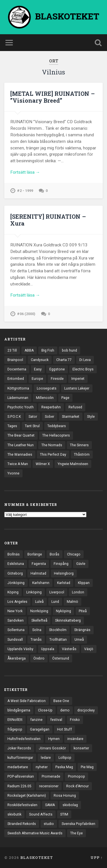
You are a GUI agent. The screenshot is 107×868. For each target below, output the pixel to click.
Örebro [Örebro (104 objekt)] (39, 658)
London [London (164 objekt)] (78, 592)
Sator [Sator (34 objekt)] (33, 417)
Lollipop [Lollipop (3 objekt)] (65, 758)
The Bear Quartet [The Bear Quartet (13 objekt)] (21, 435)
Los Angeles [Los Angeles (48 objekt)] (17, 602)
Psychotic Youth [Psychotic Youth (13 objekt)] (21, 407)
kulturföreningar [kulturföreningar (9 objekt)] (20, 758)
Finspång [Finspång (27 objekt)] (61, 564)
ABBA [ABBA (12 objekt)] (29, 350)
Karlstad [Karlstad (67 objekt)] (64, 583)
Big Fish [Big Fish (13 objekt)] (48, 350)
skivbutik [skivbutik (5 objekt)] (14, 814)
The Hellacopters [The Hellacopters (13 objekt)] (56, 435)
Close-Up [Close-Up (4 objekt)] (45, 710)
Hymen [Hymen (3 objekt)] (54, 739)
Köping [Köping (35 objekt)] (13, 592)
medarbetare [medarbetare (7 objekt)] (18, 767)
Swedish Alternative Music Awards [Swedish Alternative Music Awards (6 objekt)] (35, 833)
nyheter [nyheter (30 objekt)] (42, 767)
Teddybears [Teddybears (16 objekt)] (57, 426)
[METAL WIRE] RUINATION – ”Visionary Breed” (53, 97)
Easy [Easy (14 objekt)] (38, 369)
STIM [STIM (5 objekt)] (64, 814)
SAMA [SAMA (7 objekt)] (50, 805)
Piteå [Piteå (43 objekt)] (83, 611)
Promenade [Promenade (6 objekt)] (51, 776)
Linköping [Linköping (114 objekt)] (34, 592)
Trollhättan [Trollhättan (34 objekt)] (58, 640)
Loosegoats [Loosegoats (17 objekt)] (47, 388)
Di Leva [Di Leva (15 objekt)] (85, 360)
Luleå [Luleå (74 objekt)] (39, 602)
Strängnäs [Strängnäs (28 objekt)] (82, 630)
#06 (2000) (26, 314)
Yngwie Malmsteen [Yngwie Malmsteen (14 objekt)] (73, 464)
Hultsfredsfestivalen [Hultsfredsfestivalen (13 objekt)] (24, 739)
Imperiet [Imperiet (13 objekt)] (78, 379)
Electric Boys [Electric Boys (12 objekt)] (83, 369)
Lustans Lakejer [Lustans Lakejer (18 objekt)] (77, 388)
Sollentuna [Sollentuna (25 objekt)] (16, 630)
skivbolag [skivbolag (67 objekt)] (70, 805)
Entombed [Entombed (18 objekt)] (16, 379)
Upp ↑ (97, 857)
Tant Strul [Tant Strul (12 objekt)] (32, 426)
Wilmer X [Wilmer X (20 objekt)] (43, 464)
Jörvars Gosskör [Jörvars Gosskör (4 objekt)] (52, 748)
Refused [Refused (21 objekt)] (75, 407)
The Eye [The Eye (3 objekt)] (76, 833)
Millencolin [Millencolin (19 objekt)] (45, 398)
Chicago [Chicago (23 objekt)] (74, 554)
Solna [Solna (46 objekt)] (37, 630)
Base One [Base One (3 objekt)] (61, 701)
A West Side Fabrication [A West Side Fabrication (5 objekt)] (27, 701)
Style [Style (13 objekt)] (91, 417)
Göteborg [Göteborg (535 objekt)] (15, 573)
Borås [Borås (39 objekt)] (54, 554)
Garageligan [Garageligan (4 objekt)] (40, 729)
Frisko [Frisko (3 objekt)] (75, 720)
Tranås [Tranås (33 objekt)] (36, 640)
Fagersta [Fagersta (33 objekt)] (39, 564)
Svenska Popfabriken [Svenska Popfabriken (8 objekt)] (78, 824)
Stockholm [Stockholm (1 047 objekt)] (58, 630)
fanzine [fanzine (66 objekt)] (36, 720)
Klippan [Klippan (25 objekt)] (84, 583)
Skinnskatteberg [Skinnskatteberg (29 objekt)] (68, 620)
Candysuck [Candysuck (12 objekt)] (40, 360)
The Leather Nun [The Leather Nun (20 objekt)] (21, 445)
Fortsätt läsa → (25, 172)
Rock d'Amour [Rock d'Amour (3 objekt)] (77, 786)
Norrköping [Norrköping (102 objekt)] (39, 611)
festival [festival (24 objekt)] (56, 720)
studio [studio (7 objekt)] (49, 824)
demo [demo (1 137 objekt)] (65, 710)
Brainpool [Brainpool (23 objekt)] (15, 360)
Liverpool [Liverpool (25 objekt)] (57, 592)
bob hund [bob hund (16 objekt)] (69, 350)
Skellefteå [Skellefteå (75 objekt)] (39, 620)
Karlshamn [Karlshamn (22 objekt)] (41, 583)
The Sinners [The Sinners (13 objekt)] (79, 445)
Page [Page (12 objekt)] (65, 398)
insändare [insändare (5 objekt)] (75, 739)
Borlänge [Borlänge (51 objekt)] (35, 554)
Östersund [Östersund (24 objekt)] (61, 658)
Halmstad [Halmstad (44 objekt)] (38, 573)
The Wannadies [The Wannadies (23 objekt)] (20, 455)
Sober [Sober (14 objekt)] (50, 417)
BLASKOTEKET (37, 857)
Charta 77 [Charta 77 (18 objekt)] (64, 360)
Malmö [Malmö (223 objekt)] (72, 602)
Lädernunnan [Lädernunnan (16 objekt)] (18, 398)
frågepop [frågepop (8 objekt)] (15, 729)
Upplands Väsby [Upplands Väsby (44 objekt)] (20, 649)
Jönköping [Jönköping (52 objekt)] (16, 583)
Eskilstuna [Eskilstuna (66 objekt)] (16, 564)
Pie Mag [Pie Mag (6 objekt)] (87, 767)
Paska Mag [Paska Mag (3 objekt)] (64, 767)
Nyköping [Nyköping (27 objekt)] (63, 611)
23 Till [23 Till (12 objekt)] (12, 350)
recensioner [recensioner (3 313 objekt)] (49, 786)
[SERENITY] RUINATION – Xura (48, 220)
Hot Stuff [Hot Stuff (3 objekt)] (64, 729)
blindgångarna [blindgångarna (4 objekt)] (19, 710)
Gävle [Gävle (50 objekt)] (81, 564)
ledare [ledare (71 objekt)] (46, 758)
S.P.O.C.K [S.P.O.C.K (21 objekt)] (14, 417)
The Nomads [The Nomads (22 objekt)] (52, 445)
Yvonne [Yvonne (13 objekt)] (13, 473)
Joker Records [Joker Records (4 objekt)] (19, 748)
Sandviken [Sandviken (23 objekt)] (16, 620)
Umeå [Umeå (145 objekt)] (79, 640)
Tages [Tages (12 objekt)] (12, 426)
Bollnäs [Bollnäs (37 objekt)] (14, 554)
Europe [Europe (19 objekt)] (37, 379)
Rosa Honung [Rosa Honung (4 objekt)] (65, 796)
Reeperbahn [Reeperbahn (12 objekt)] (51, 407)
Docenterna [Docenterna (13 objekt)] (17, 369)
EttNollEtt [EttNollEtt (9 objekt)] (15, 720)
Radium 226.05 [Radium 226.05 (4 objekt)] (19, 786)
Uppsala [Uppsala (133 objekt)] (48, 649)
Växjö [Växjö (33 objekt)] (89, 649)
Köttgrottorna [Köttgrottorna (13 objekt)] (18, 388)
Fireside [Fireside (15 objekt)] (57, 379)
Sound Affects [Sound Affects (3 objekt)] (41, 814)
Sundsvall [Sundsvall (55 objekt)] (15, 640)
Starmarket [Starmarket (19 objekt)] (71, 417)
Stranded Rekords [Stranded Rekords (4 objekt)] (22, 824)
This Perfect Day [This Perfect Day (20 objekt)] (53, 455)
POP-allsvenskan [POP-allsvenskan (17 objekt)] (21, 776)
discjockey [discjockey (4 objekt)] (86, 710)
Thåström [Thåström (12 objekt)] (82, 455)
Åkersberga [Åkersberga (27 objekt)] (17, 658)
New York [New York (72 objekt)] (15, 611)
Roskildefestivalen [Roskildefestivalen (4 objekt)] (22, 805)
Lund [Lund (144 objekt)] (55, 602)
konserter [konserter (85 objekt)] (81, 748)
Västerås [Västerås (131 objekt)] (69, 649)
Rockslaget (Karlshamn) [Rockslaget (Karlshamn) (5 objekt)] (27, 796)
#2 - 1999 (25, 191)
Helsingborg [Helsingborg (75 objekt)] (64, 573)
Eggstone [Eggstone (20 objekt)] (57, 369)
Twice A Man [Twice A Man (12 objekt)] (18, 464)
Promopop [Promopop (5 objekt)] (76, 776)
